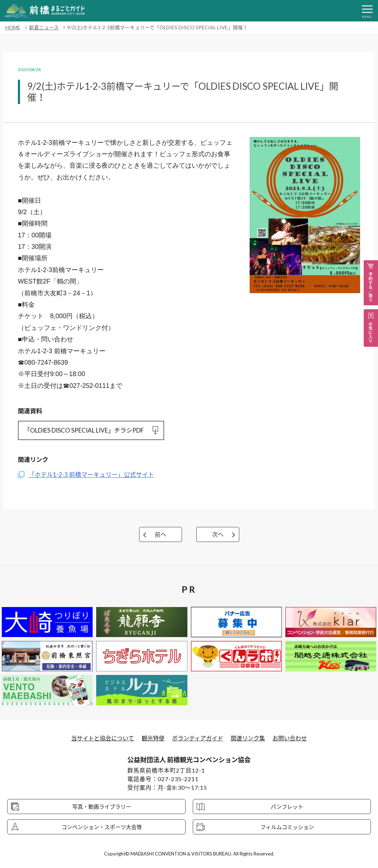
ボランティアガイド (198, 738)
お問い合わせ (290, 738)
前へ (161, 534)
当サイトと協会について (103, 738)
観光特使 (153, 738)
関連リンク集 (248, 738)
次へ (218, 534)
